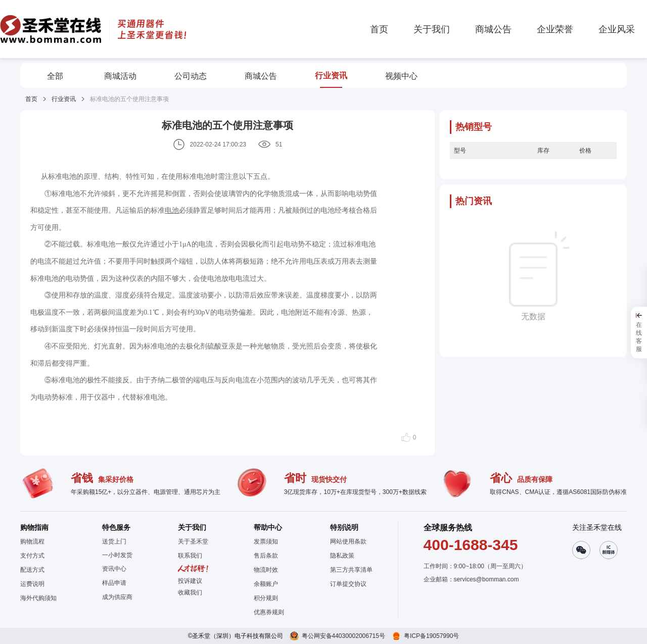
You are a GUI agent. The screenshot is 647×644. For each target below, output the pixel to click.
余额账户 (266, 584)
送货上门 (114, 541)
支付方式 (32, 556)
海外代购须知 (38, 598)
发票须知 (266, 541)
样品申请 (114, 583)
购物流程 (32, 541)
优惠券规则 (269, 612)
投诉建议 (190, 581)
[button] (193, 592)
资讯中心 (114, 569)
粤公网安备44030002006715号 (343, 636)
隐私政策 (342, 556)
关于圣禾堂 (193, 541)
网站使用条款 (348, 541)
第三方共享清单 (351, 570)
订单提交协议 (348, 584)
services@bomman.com (487, 579)
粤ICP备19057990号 (431, 636)
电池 (172, 210)
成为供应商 (117, 597)
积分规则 (266, 598)
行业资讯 (64, 99)
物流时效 (266, 570)
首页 (31, 99)
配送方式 (32, 570)
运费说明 (32, 584)
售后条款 (266, 556)
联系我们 (190, 556)
